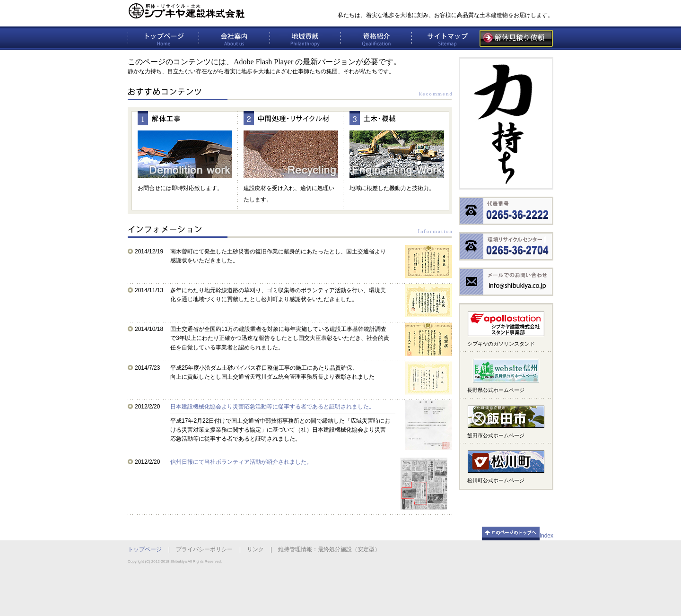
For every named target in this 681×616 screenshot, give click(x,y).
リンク (255, 549)
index (546, 536)
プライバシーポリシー (204, 549)
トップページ (145, 549)
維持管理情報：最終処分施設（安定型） (329, 549)
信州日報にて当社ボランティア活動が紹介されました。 (241, 462)
